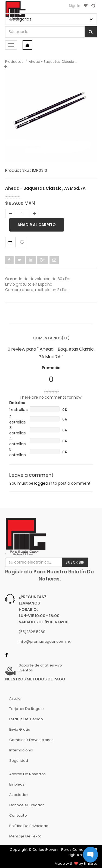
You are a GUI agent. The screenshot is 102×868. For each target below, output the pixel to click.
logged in (43, 483)
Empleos (17, 784)
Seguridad (19, 761)
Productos (14, 62)
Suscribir (75, 562)
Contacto (18, 815)
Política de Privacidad (29, 826)
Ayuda (15, 698)
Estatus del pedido (26, 719)
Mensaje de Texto (25, 836)
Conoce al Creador (27, 805)
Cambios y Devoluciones (31, 740)
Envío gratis (20, 729)
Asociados (19, 795)
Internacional (21, 750)
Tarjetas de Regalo (27, 709)
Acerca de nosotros (27, 774)
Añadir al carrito (37, 225)
